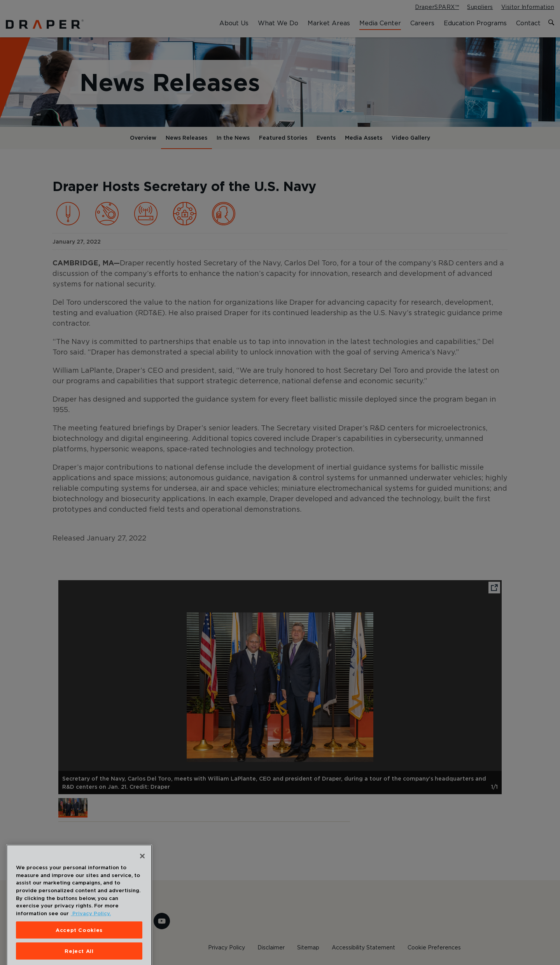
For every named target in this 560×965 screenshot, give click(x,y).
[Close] (142, 864)
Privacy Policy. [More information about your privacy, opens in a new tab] (91, 921)
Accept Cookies (79, 938)
